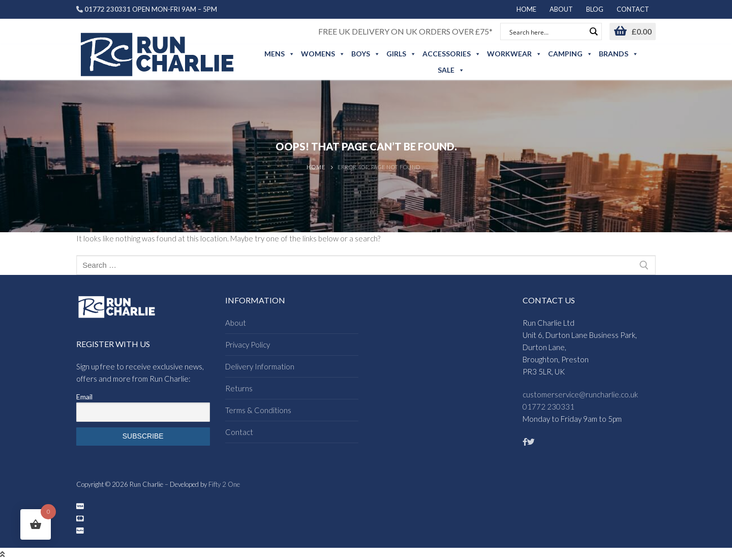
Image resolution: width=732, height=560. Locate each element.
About (236, 323)
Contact (239, 432)
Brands (619, 54)
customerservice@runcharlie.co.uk (580, 394)
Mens (280, 54)
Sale (451, 70)
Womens (323, 54)
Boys (366, 54)
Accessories (452, 54)
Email (84, 397)
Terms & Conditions (258, 410)
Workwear (514, 54)
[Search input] (546, 32)
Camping (570, 54)
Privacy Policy (248, 345)
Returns (239, 388)
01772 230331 (548, 407)
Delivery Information (260, 366)
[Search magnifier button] (593, 32)
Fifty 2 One (224, 484)
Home (316, 167)
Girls (401, 54)
